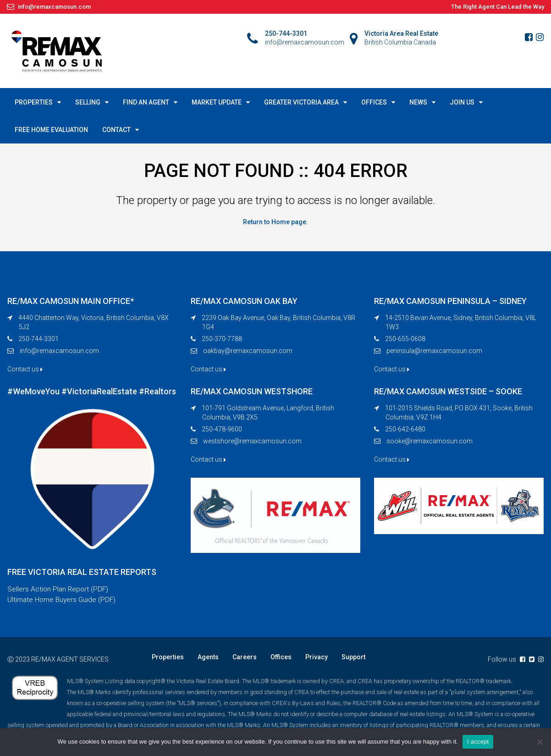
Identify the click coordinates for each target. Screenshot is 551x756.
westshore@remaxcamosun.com (252, 441)
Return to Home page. (275, 222)
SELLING (88, 102)
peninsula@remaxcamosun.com (434, 350)
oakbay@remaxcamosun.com (248, 350)
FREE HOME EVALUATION (51, 130)
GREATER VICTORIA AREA (301, 102)
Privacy (317, 657)
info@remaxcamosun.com (59, 350)
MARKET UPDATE (217, 102)
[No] (540, 742)
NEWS (418, 102)
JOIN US (462, 102)
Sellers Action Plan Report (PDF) (59, 589)
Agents (208, 657)
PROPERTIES (34, 102)
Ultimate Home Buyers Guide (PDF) (63, 600)
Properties (168, 657)
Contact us (25, 369)
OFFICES (374, 102)
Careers (245, 657)
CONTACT (116, 130)
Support (353, 657)
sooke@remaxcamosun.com (430, 441)
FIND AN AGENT (146, 102)
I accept (478, 742)
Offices (281, 657)
